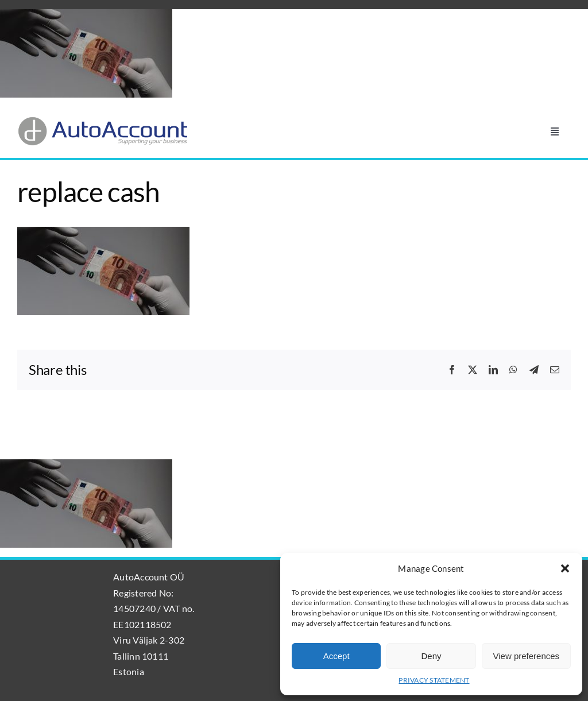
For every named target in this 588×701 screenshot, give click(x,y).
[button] (565, 568)
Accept (336, 656)
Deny (431, 656)
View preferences (527, 656)
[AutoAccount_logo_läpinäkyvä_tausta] (103, 120)
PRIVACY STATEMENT (434, 680)
